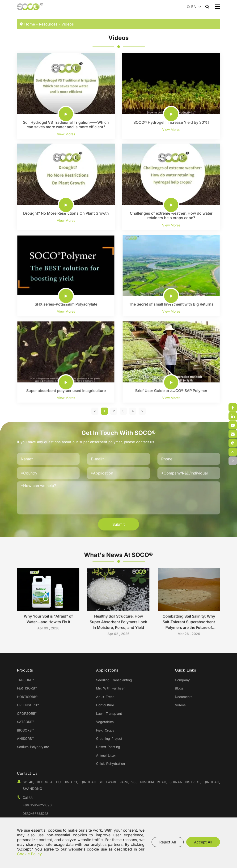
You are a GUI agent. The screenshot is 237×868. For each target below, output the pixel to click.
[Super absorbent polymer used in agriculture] (66, 362)
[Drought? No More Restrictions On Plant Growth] (66, 187)
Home (30, 24)
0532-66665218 (36, 814)
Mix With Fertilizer (110, 688)
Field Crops (105, 730)
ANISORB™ (25, 738)
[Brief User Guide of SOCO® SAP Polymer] (171, 362)
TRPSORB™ (26, 680)
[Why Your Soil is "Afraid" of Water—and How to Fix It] (48, 602)
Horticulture (105, 705)
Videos (68, 24)
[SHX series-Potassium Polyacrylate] (66, 275)
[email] (233, 443)
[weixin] (233, 408)
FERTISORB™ (27, 688)
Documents (184, 697)
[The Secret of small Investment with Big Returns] (171, 275)
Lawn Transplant (109, 713)
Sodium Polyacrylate (33, 747)
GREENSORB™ (29, 705)
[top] (233, 452)
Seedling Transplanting (114, 680)
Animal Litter (106, 755)
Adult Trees (105, 697)
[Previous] (95, 411)
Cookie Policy (29, 854)
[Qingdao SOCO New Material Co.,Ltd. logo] (30, 7)
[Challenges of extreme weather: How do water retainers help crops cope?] (171, 187)
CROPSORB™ (27, 713)
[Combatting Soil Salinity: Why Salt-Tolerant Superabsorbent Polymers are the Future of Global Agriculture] (189, 603)
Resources (48, 24)
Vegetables (105, 722)
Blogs (179, 688)
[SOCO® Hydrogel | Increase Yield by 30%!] (171, 96)
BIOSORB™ (25, 730)
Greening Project (109, 738)
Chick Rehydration (110, 764)
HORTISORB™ (28, 697)
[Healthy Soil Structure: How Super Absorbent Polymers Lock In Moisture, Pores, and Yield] (118, 603)
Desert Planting (108, 747)
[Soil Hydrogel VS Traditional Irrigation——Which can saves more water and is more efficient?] (66, 96)
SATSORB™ (26, 722)
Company (182, 680)
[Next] (142, 411)
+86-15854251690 (37, 805)
